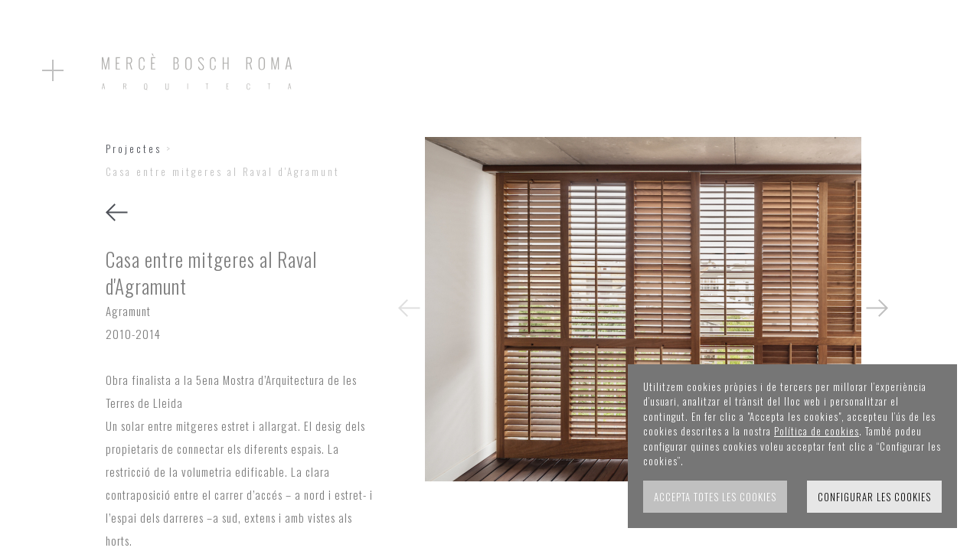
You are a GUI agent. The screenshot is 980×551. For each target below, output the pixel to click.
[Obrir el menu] (53, 70)
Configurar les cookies (874, 497)
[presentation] (409, 308)
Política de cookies (817, 431)
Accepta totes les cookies (715, 497)
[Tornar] (117, 214)
